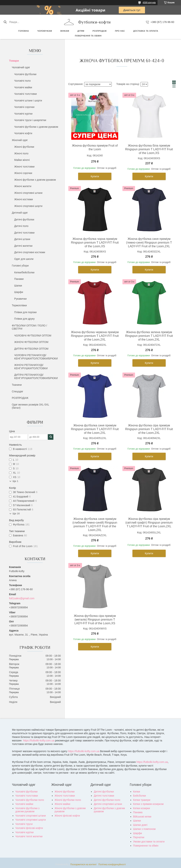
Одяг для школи (24, 259)
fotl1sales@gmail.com (22, 598)
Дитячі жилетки (23, 246)
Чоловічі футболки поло (30, 800)
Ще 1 (15, 481)
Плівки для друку (24, 319)
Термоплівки (19, 305)
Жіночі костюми (24, 199)
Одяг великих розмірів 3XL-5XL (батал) (30, 406)
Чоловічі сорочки (24, 107)
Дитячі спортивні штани (108, 804)
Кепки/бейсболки (24, 272)
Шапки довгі (140, 825)
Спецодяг (18, 391)
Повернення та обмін (88, 36)
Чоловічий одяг (21, 67)
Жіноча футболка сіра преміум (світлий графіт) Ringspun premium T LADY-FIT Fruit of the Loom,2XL (149, 523)
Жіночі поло (21, 153)
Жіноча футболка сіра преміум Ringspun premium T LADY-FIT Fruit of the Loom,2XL (149, 429)
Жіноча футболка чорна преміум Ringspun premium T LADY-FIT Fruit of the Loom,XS (95, 243)
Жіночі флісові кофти (67, 816)
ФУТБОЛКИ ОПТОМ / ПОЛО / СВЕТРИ (29, 327)
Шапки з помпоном (144, 829)
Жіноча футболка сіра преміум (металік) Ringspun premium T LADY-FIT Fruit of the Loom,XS (95, 620)
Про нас (120, 31)
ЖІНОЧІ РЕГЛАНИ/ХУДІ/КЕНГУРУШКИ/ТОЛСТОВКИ (31, 367)
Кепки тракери (142, 800)
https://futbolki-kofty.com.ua (39, 740)
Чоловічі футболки (25, 74)
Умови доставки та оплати (149, 842)
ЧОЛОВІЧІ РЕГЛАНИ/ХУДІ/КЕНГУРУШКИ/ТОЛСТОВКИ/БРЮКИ (36, 357)
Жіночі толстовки (24, 167)
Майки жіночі (22, 160)
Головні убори (20, 266)
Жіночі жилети (23, 186)
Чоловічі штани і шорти (28, 100)
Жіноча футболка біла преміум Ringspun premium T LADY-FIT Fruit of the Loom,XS (149, 149)
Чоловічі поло (22, 81)
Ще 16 (16, 513)
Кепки (137, 792)
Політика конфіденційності (112, 864)
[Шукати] (5, 22)
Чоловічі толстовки (25, 94)
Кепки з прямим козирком (148, 804)
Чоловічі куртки (23, 114)
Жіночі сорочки (23, 173)
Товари (14, 61)
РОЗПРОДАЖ (100, 31)
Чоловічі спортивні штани (31, 816)
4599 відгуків (149, 3)
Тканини (17, 385)
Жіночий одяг (20, 140)
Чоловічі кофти (23, 133)
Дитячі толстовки (24, 233)
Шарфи (19, 292)
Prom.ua (108, 861)
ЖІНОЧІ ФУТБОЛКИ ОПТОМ (31, 342)
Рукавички (20, 299)
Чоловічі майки (23, 87)
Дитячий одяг (20, 213)
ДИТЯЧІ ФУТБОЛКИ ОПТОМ (31, 349)
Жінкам (65, 31)
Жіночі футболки (24, 147)
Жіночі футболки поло (68, 800)
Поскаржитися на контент (83, 864)
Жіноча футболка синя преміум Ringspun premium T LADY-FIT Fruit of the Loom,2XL (95, 429)
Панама (138, 812)
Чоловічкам (45, 31)
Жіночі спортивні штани (28, 193)
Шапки (18, 286)
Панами (19, 279)
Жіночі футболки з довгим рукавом (35, 180)
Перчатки (139, 837)
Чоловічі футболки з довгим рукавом (36, 127)
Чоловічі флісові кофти (29, 828)
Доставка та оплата (146, 31)
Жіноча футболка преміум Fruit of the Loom (95, 147)
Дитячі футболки (24, 219)
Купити (95, 176)
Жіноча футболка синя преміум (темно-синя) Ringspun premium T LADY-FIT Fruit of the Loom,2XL (149, 243)
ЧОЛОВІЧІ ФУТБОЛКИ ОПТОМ (33, 336)
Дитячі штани (22, 239)
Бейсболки (140, 796)
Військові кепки (142, 817)
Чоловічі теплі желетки (29, 836)
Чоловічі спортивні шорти (31, 820)
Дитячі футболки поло (107, 800)
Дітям (81, 31)
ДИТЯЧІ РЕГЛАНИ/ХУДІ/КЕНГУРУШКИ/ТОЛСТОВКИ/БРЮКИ (36, 376)
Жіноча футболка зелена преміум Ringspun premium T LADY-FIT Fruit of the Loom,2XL (149, 336)
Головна (23, 31)
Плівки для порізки (25, 312)
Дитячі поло (21, 226)
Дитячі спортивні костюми (30, 252)
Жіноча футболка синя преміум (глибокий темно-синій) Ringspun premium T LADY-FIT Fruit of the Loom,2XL (95, 524)
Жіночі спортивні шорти (28, 206)
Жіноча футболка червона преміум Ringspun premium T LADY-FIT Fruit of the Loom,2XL (95, 336)
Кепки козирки (142, 808)
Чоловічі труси (24, 824)
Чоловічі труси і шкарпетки (30, 120)
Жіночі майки (63, 804)
